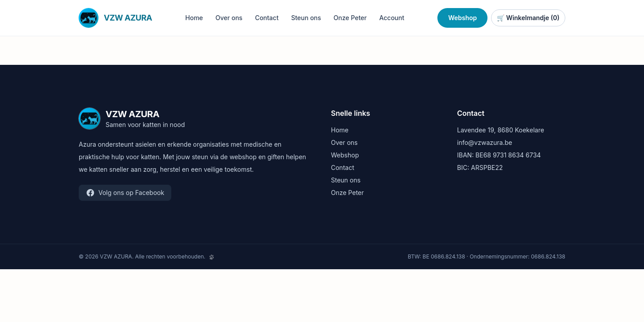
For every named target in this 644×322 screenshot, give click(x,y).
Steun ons (306, 18)
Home (194, 18)
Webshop (462, 18)
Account (392, 18)
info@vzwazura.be (485, 142)
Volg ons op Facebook (125, 193)
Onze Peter (350, 18)
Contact (267, 18)
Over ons (229, 18)
